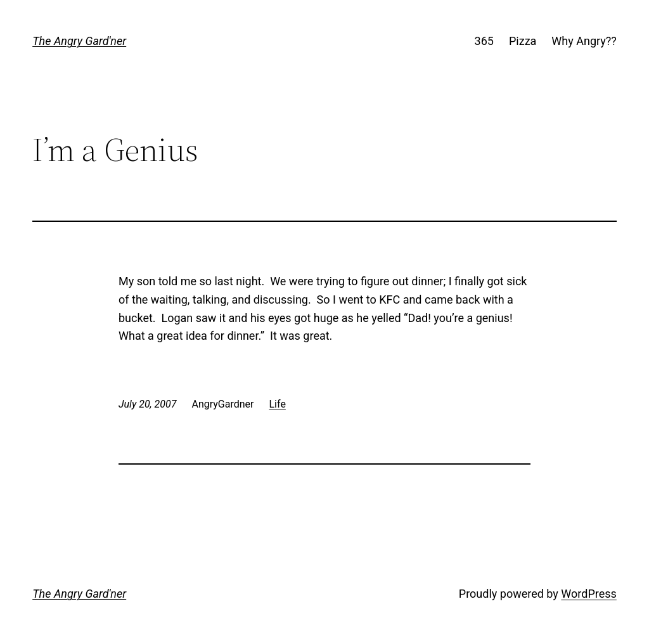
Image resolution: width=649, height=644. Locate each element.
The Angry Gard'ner (79, 41)
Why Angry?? (584, 41)
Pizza (523, 41)
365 (484, 41)
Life (278, 404)
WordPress (588, 594)
